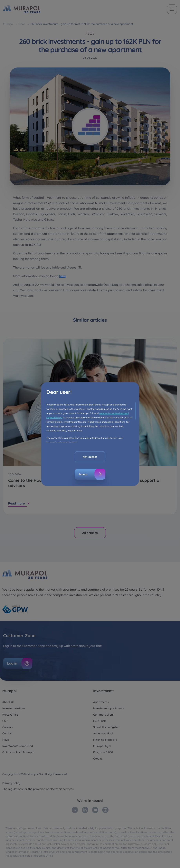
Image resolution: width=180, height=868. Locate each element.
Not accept (90, 457)
